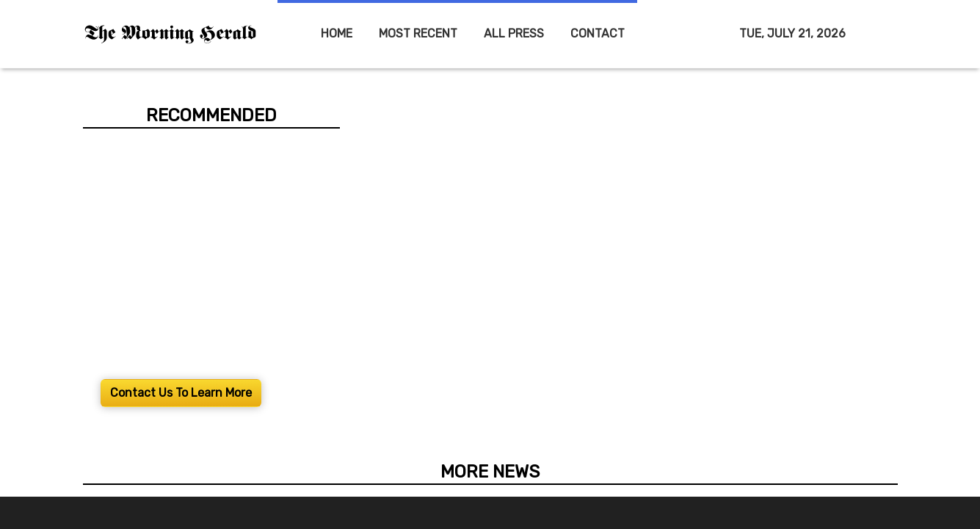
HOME (337, 33)
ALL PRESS (514, 33)
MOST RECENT (418, 33)
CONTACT (598, 33)
